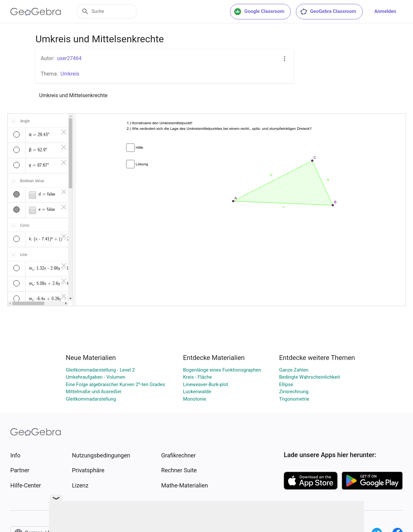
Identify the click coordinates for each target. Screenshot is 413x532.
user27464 (69, 58)
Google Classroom (259, 12)
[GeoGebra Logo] (36, 12)
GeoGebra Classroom (328, 12)
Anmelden (385, 11)
